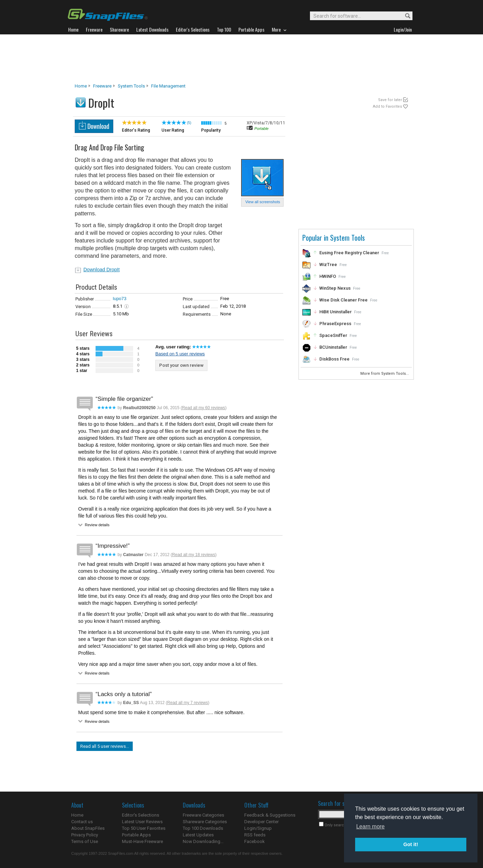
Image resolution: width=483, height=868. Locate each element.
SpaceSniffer (333, 335)
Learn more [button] (370, 826)
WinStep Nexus (335, 288)
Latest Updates (198, 835)
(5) (189, 123)
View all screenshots (263, 202)
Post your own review (181, 365)
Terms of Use (85, 841)
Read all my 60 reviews (204, 408)
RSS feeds (255, 835)
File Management (168, 86)
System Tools (131, 86)
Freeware (102, 86)
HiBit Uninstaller (335, 312)
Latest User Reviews (142, 822)
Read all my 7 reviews (187, 703)
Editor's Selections (141, 815)
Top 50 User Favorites (144, 828)
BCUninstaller (333, 347)
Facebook (255, 841)
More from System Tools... (385, 374)
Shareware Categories (205, 822)
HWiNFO (328, 276)
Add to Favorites (387, 106)
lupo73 (120, 299)
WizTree (328, 264)
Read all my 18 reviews (194, 555)
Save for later (390, 100)
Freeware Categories (203, 815)
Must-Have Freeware (142, 841)
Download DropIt (101, 270)
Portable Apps (136, 835)
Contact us (82, 822)
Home (81, 86)
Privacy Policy (85, 835)
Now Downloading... (203, 841)
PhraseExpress (335, 324)
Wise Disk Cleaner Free (343, 300)
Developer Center (261, 822)
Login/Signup (258, 828)
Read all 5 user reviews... (105, 746)
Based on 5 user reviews (180, 354)
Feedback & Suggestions (270, 815)
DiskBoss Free (334, 359)
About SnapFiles (88, 828)
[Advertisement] (241, 59)
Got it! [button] (411, 844)
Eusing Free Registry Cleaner (349, 253)
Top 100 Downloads (203, 828)
